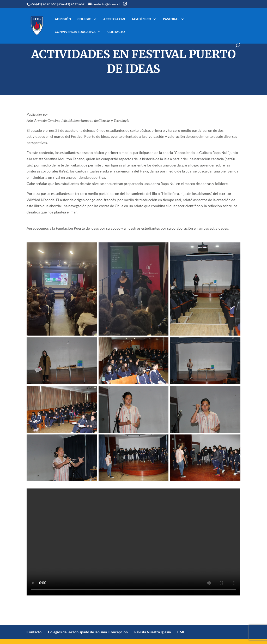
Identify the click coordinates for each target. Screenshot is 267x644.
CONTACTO (116, 32)
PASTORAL (171, 19)
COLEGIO (84, 19)
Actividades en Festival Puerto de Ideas (133, 62)
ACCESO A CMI (114, 19)
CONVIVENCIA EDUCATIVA (75, 32)
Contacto (34, 632)
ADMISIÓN (63, 19)
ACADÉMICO (141, 19)
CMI (181, 632)
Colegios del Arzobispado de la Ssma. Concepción (88, 632)
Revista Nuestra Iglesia (153, 632)
